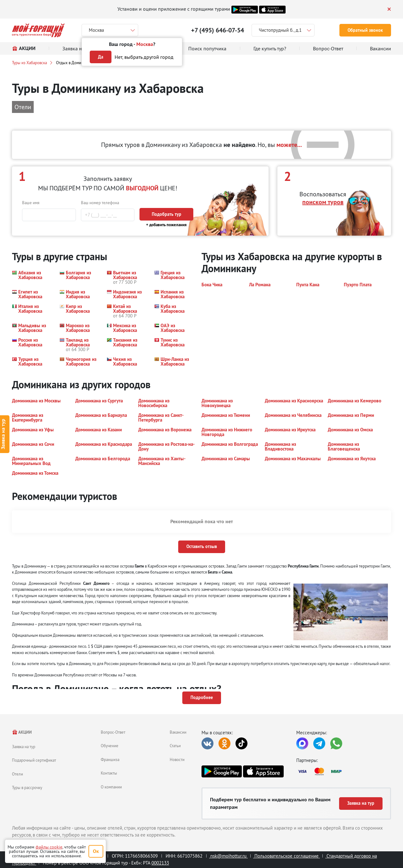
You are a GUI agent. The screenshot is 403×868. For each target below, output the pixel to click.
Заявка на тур (24, 747)
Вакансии (178, 732)
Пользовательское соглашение (287, 856)
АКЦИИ (22, 732)
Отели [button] (23, 107)
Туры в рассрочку (27, 787)
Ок (96, 851)
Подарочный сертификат (34, 760)
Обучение (110, 746)
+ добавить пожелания (166, 225)
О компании (111, 787)
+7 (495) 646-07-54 (218, 30)
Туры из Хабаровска (29, 63)
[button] (32, 277)
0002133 (160, 863)
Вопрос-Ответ (113, 732)
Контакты (109, 773)
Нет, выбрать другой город (144, 57)
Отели (17, 774)
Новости (177, 759)
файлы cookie (49, 847)
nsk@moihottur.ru (228, 856)
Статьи (175, 746)
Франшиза (110, 759)
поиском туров (323, 202)
